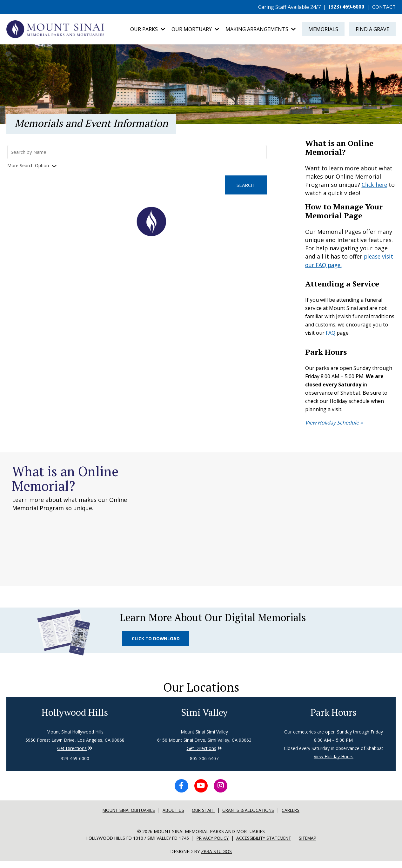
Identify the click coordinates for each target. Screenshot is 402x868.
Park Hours (333, 718)
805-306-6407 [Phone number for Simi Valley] (204, 764)
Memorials (323, 30)
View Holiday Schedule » (334, 424)
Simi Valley (204, 718)
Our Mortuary (195, 30)
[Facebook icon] (180, 792)
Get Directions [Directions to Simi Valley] (72, 754)
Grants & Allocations (251, 817)
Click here (375, 186)
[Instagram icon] (222, 792)
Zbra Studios (217, 858)
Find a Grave (372, 30)
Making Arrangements (261, 30)
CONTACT (383, 7)
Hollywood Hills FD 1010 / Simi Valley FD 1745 (133, 845)
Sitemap (314, 845)
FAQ (331, 334)
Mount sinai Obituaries (126, 817)
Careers (296, 817)
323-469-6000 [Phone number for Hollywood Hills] (75, 764)
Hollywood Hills (75, 718)
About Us (173, 817)
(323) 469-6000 (345, 7)
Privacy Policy (213, 845)
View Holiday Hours (334, 763)
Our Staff (204, 817)
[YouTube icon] (201, 792)
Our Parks (148, 30)
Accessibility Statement (268, 845)
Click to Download (157, 641)
